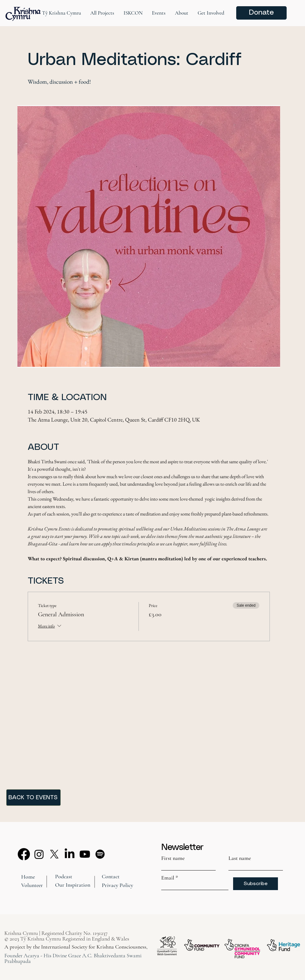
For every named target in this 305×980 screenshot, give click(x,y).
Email (168, 878)
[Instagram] (39, 854)
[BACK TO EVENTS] (33, 798)
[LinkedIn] (70, 854)
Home (28, 877)
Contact (111, 876)
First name (173, 858)
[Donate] (261, 13)
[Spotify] (100, 854)
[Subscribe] (256, 884)
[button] (61, 13)
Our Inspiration (73, 885)
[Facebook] (24, 854)
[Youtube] (85, 854)
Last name (240, 858)
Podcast (64, 876)
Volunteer (32, 885)
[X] (54, 854)
